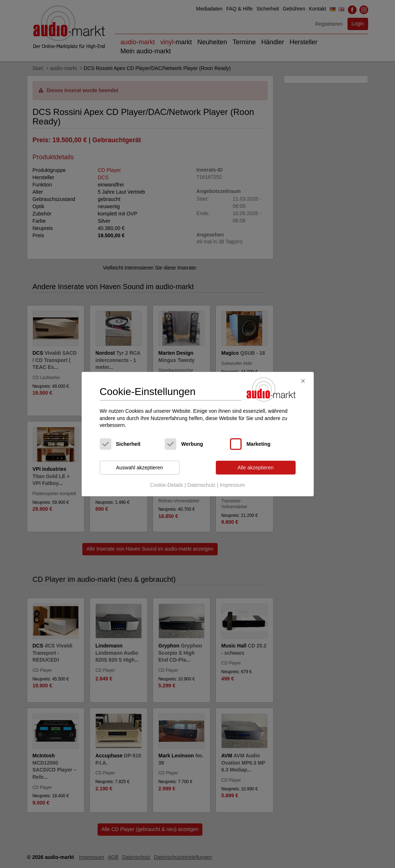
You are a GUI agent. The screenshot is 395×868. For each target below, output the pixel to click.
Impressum (232, 485)
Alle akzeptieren (256, 468)
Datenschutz (201, 485)
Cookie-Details (167, 485)
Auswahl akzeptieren (139, 468)
